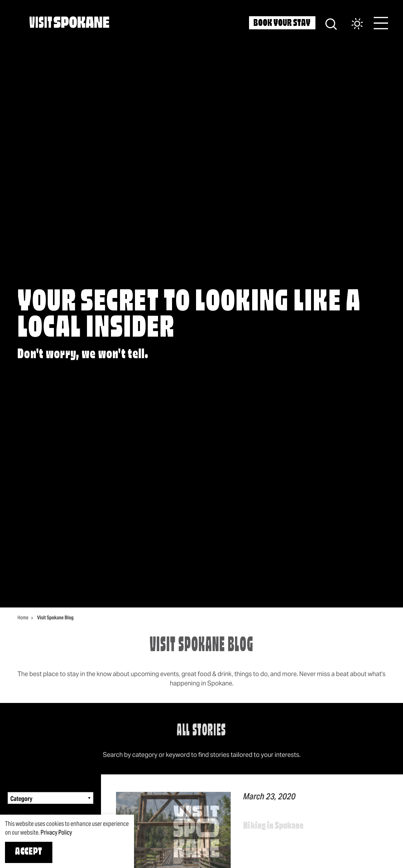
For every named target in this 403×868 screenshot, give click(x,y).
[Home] (69, 22)
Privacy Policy (56, 832)
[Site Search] (331, 23)
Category (21, 799)
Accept (29, 852)
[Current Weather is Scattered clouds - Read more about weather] (351, 24)
